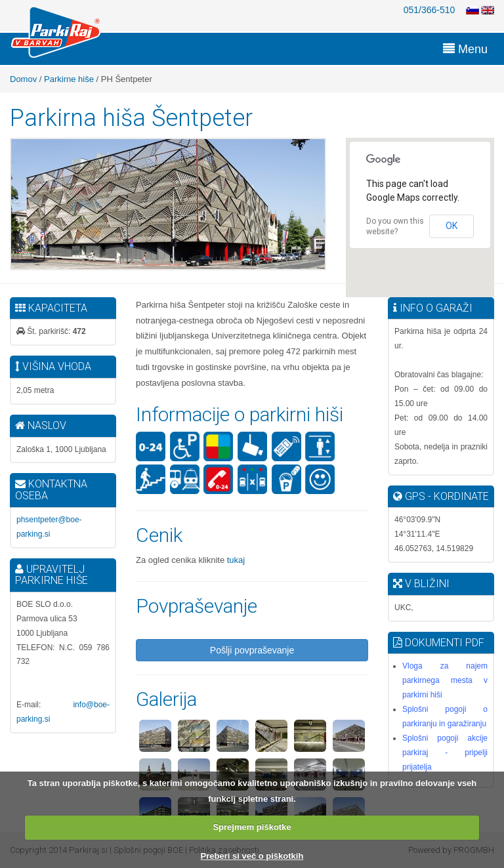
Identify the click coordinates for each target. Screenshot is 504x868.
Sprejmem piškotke (252, 827)
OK (451, 226)
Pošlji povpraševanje (252, 650)
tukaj (235, 560)
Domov (23, 79)
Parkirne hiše (69, 79)
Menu (465, 49)
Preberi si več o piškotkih (252, 856)
